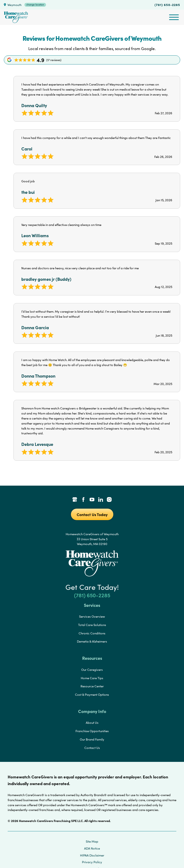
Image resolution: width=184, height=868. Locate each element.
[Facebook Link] (83, 500)
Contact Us (92, 748)
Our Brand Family (92, 739)
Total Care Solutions (92, 625)
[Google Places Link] (75, 500)
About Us (92, 723)
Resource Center (92, 686)
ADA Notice (92, 848)
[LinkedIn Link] (101, 500)
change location (35, 5)
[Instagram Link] (109, 500)
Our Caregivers (92, 670)
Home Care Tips (92, 678)
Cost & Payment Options (92, 695)
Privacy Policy (92, 862)
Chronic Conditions (92, 633)
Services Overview (92, 616)
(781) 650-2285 (167, 5)
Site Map (92, 841)
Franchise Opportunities (92, 731)
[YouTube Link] (92, 500)
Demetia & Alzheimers (92, 641)
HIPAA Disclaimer (92, 855)
